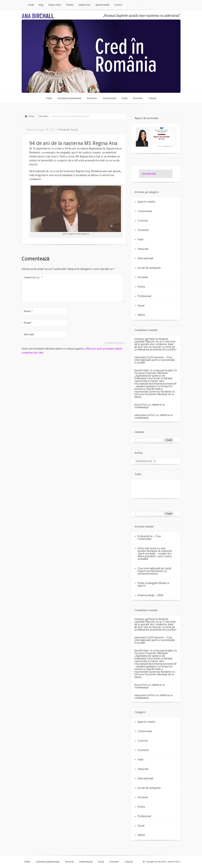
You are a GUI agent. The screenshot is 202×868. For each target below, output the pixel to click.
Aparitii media (146, 202)
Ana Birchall (149, 174)
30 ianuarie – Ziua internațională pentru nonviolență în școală (155, 360)
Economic (143, 230)
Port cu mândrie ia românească (149, 406)
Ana (137, 405)
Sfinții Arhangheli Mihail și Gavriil (154, 584)
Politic (141, 287)
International (145, 258)
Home (31, 116)
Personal (43, 116)
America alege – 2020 (150, 595)
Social (74, 130)
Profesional (144, 296)
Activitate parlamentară (48, 862)
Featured (143, 249)
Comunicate (145, 211)
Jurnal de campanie (149, 268)
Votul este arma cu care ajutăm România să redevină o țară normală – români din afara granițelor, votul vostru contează (155, 554)
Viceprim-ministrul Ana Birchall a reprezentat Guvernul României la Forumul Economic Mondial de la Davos (154, 392)
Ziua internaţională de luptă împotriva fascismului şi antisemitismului (154, 571)
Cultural (143, 221)
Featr (141, 239)
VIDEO (141, 315)
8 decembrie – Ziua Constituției (149, 538)
